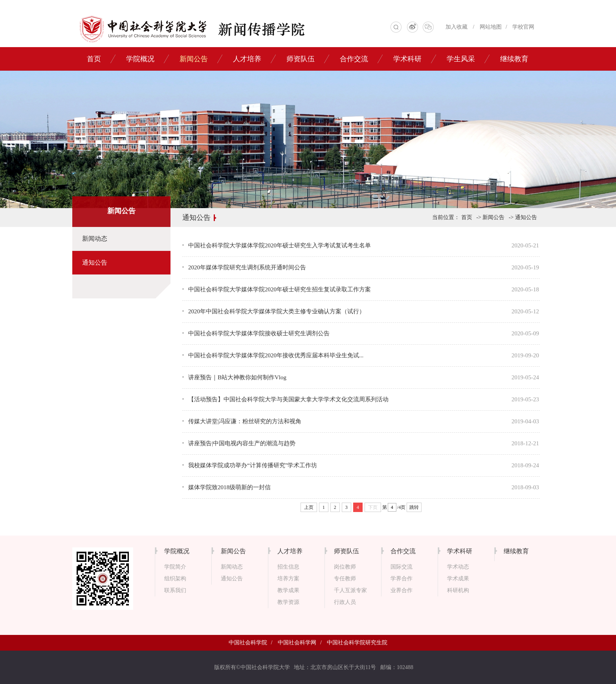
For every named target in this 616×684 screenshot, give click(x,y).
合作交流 (354, 59)
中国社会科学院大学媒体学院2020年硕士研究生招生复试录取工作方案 (280, 289)
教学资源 (288, 602)
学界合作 (401, 579)
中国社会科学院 (248, 643)
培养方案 (288, 579)
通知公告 (95, 262)
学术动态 (458, 567)
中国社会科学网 (297, 643)
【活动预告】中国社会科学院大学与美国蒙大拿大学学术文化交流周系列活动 (288, 399)
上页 (309, 507)
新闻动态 (95, 239)
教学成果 (288, 590)
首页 (94, 59)
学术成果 (458, 579)
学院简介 (175, 567)
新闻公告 (194, 59)
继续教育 (514, 59)
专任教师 (345, 579)
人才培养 (247, 59)
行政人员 (345, 602)
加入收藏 (456, 27)
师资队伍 (301, 59)
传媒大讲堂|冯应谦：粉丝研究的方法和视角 (245, 421)
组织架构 (175, 579)
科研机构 (458, 590)
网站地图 (491, 27)
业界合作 (401, 590)
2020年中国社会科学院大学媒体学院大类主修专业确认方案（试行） (277, 311)
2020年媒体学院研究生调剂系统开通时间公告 (247, 267)
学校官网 (523, 27)
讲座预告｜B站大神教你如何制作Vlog (237, 377)
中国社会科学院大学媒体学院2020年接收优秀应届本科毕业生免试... (276, 355)
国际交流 (401, 567)
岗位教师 (345, 567)
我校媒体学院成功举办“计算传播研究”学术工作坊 (253, 465)
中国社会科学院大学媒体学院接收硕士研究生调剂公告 (259, 333)
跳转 (414, 507)
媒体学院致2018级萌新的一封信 (229, 487)
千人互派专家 (350, 590)
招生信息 (288, 567)
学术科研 (407, 59)
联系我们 (175, 590)
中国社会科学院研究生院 (357, 643)
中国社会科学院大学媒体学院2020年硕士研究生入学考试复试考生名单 (280, 245)
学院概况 (140, 59)
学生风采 (461, 59)
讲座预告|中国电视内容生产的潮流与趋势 (242, 443)
